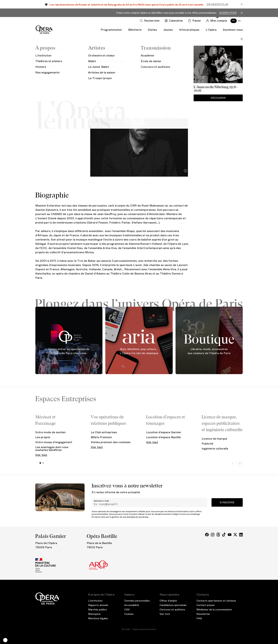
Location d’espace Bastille (163, 437)
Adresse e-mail (101, 501)
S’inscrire (227, 502)
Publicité (207, 444)
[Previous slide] (233, 463)
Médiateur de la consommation (214, 609)
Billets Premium (101, 437)
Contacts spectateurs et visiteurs (216, 601)
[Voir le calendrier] (175, 21)
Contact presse (205, 605)
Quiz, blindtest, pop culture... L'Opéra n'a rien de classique (139, 351)
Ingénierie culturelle (215, 449)
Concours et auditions (172, 609)
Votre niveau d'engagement (54, 442)
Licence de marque (214, 439)
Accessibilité (132, 605)
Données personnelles (137, 601)
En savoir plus (217, 4)
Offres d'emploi (168, 601)
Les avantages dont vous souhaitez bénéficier (52, 449)
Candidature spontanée (173, 605)
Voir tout (41, 455)
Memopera (94, 614)
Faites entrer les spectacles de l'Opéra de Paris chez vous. (69, 351)
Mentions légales (98, 618)
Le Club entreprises (104, 432)
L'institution (95, 601)
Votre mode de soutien (50, 432)
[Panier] (195, 21)
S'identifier (228, 13)
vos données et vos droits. (136, 517)
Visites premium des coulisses (111, 442)
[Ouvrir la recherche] (151, 21)
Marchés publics (98, 609)
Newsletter (203, 614)
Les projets (43, 437)
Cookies (129, 614)
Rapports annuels (98, 605)
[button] (5, 640)
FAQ (199, 618)
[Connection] (217, 21)
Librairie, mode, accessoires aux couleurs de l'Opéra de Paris (209, 351)
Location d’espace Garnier (164, 432)
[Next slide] (240, 463)
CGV (127, 609)
